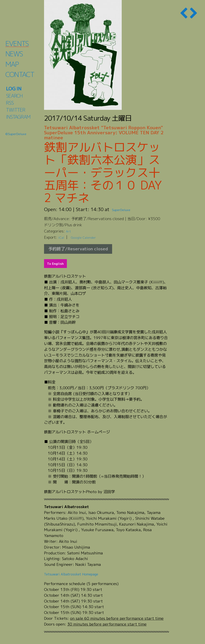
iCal (62, 237)
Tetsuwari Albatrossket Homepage (76, 574)
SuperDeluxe (126, 209)
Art (69, 231)
